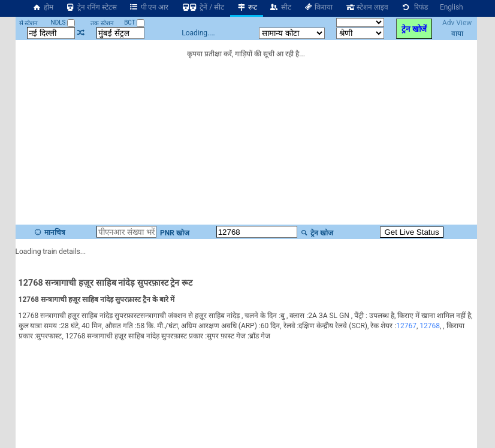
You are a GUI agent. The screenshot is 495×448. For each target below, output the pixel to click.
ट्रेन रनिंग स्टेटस (91, 7)
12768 (430, 325)
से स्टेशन (28, 23)
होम (43, 7)
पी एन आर (149, 7)
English (452, 7)
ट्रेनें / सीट (202, 7)
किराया (318, 7)
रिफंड (414, 7)
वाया (457, 34)
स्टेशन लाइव (366, 7)
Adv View (457, 23)
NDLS (63, 22)
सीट (280, 7)
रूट (247, 7)
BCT (134, 22)
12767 (406, 325)
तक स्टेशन (102, 23)
